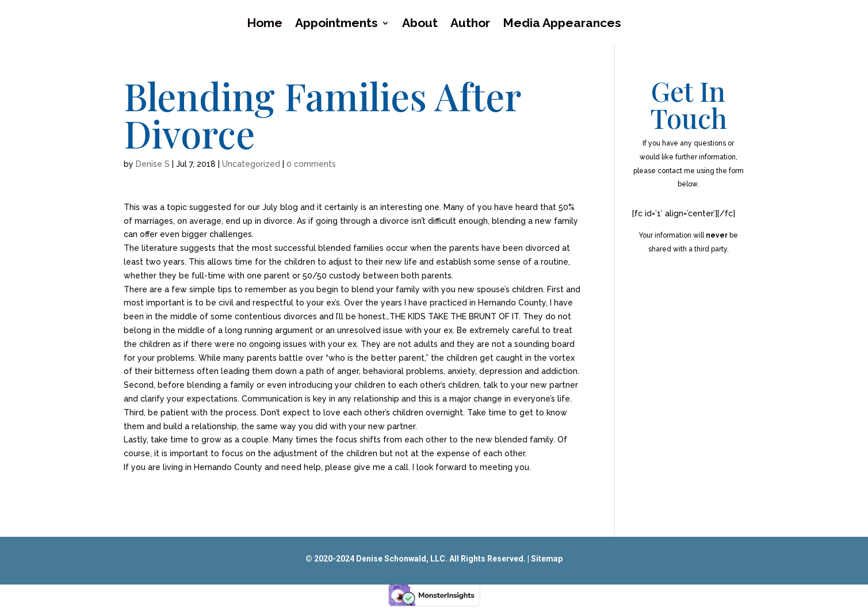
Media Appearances (562, 24)
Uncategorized (251, 164)
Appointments (337, 24)
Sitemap (547, 559)
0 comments (311, 164)
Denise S (153, 164)
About (420, 24)
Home (265, 24)
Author (470, 24)
